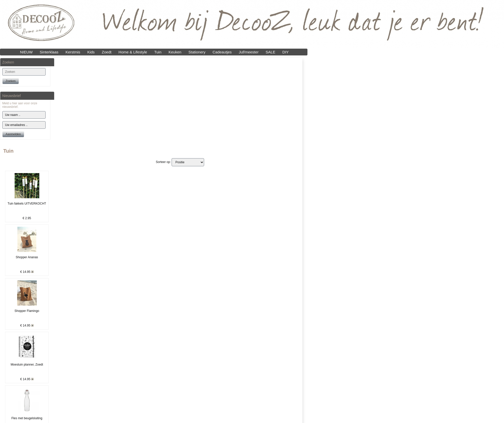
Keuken (175, 52)
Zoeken (11, 81)
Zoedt (107, 52)
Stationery (197, 52)
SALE (270, 52)
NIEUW (26, 52)
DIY (286, 52)
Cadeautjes (222, 52)
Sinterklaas (49, 52)
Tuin (158, 52)
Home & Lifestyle (133, 52)
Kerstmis (73, 52)
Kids (91, 52)
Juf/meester (249, 52)
